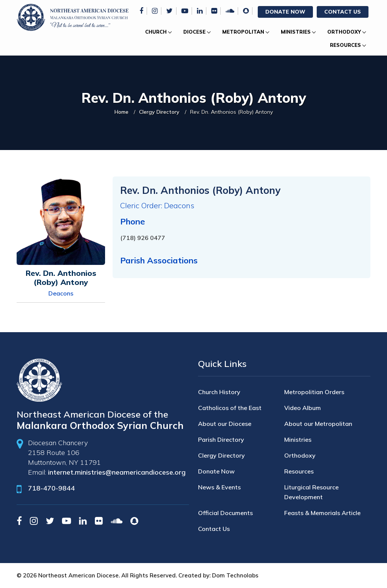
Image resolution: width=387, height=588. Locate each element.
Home (122, 112)
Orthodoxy (344, 32)
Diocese (194, 32)
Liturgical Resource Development (311, 492)
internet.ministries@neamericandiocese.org (117, 472)
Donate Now (285, 12)
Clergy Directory (159, 112)
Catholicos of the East (230, 408)
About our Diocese (225, 424)
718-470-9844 (51, 488)
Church (156, 32)
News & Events (219, 487)
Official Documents (225, 513)
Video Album (303, 408)
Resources (345, 45)
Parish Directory (221, 439)
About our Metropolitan (318, 424)
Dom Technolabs (235, 575)
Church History (219, 392)
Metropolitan (243, 32)
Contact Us (343, 12)
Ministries (296, 32)
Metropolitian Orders (314, 392)
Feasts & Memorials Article (322, 513)
